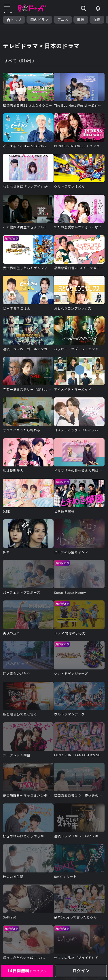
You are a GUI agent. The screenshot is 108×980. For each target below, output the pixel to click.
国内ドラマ (39, 20)
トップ (14, 20)
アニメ (63, 20)
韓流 (81, 20)
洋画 (97, 20)
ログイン (81, 971)
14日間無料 (27, 971)
